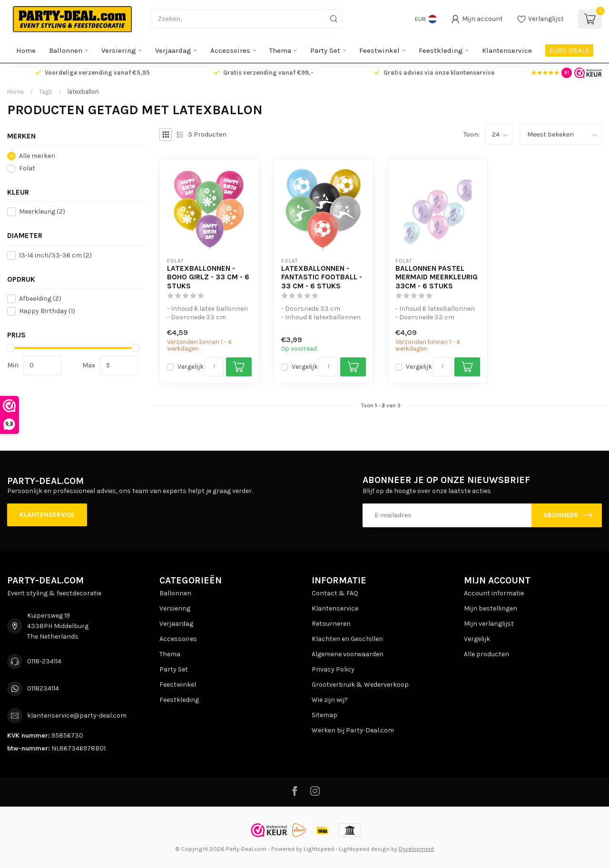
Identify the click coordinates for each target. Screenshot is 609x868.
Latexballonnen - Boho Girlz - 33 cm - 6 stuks (208, 277)
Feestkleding (441, 50)
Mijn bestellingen (491, 608)
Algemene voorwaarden (348, 654)
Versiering (119, 50)
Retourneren (331, 624)
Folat (27, 168)
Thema (280, 50)
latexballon (83, 92)
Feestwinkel (379, 50)
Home (26, 50)
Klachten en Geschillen (347, 639)
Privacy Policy (333, 669)
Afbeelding (40, 299)
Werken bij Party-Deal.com (353, 730)
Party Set (325, 50)
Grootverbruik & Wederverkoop (360, 685)
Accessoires (230, 50)
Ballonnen (66, 50)
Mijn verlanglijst (489, 624)
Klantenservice (507, 50)
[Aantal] (214, 367)
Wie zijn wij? (330, 700)
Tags (46, 92)
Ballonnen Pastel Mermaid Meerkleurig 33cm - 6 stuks (437, 277)
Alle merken (37, 156)
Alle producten (486, 654)
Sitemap (324, 715)
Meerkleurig (42, 212)
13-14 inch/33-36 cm (55, 255)
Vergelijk (191, 367)
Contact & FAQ (335, 593)
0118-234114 (44, 661)
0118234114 (43, 688)
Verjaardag (173, 50)
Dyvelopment (416, 849)
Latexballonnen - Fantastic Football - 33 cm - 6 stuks (322, 277)
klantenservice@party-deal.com (77, 715)
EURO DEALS (569, 50)
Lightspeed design (364, 849)
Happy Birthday (47, 311)
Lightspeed (319, 849)
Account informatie (494, 593)
